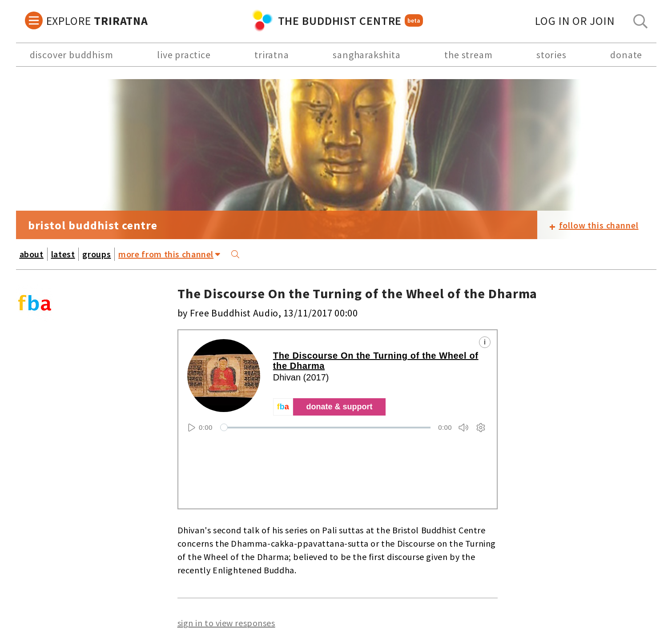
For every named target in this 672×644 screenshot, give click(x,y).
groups (97, 254)
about (32, 254)
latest (63, 254)
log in (575, 21)
